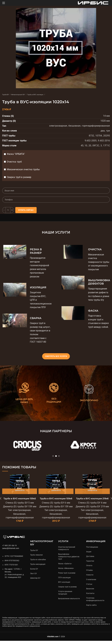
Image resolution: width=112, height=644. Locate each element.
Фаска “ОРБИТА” (16, 154)
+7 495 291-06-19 (9, 549)
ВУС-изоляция (64, 585)
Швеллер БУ (35, 581)
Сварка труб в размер (19, 177)
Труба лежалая (36, 558)
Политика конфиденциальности (95, 602)
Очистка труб (14, 162)
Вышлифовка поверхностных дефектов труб (69, 560)
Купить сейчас (26, 210)
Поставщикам (92, 550)
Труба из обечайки (38, 563)
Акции (89, 555)
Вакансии (90, 592)
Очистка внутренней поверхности (67, 552)
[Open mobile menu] (4, 3)
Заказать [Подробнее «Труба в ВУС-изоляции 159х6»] (56, 490)
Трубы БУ (34, 554)
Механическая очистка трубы (23, 169)
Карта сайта (91, 608)
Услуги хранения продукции (65, 596)
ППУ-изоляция (64, 581)
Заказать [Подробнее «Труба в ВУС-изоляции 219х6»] (92, 490)
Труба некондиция (38, 567)
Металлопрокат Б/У (25, 94)
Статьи (89, 587)
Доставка (90, 560)
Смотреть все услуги (56, 356)
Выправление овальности (69, 602)
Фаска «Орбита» (65, 567)
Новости (90, 578)
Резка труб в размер (67, 576)
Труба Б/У (7, 94)
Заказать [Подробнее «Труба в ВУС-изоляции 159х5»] (20, 490)
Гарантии (90, 564)
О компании (91, 583)
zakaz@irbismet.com (11, 552)
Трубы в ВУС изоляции (50, 94)
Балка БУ (34, 572)
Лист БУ (34, 577)
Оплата (89, 569)
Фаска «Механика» (66, 571)
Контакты (90, 597)
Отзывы (89, 574)
